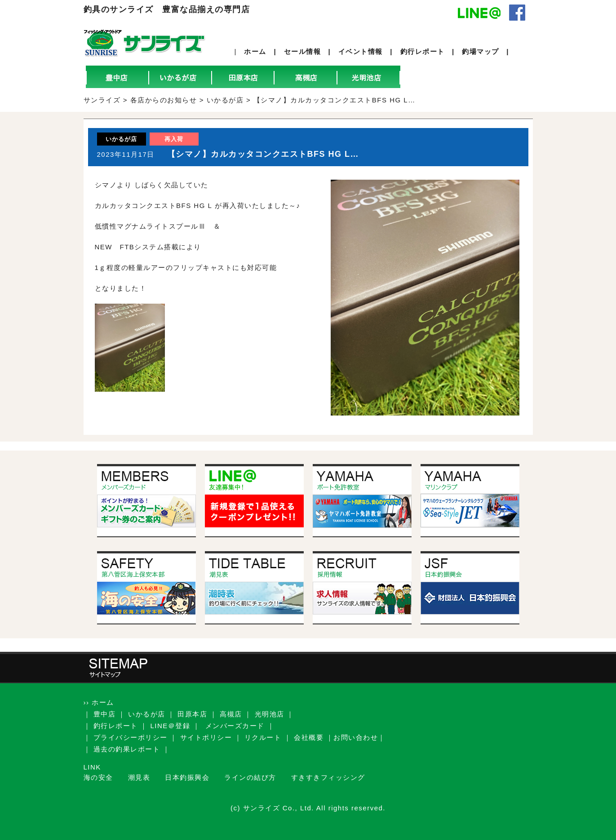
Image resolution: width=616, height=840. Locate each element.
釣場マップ (481, 51)
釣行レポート (423, 51)
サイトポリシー (206, 737)
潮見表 (139, 777)
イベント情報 (361, 51)
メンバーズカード (235, 726)
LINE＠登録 (171, 726)
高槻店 (231, 714)
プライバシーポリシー (131, 737)
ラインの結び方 (250, 777)
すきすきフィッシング (328, 777)
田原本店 (192, 714)
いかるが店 (147, 714)
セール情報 (303, 51)
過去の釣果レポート (127, 749)
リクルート (263, 737)
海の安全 (98, 777)
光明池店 (270, 714)
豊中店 (105, 714)
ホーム (255, 51)
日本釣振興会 (187, 777)
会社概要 (309, 737)
